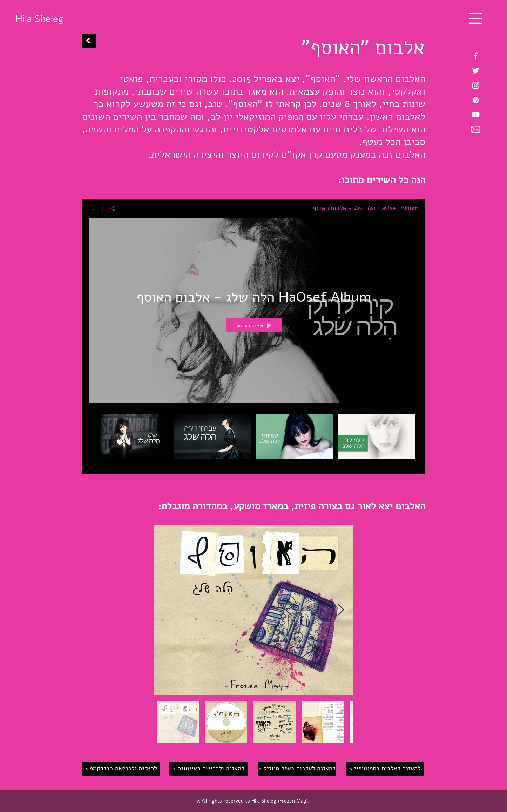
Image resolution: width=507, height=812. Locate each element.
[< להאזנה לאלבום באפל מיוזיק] (297, 769)
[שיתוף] (112, 208)
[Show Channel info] (96, 208)
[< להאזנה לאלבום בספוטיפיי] (385, 769)
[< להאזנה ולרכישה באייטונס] (209, 769)
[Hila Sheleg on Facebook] (476, 56)
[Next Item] (341, 610)
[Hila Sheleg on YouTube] (476, 115)
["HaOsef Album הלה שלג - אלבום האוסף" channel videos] (253, 439)
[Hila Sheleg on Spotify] (476, 100)
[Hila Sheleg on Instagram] (476, 85)
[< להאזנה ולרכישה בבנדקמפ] (121, 769)
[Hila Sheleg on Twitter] (476, 71)
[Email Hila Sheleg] (476, 129)
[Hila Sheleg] (39, 19)
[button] (476, 18)
